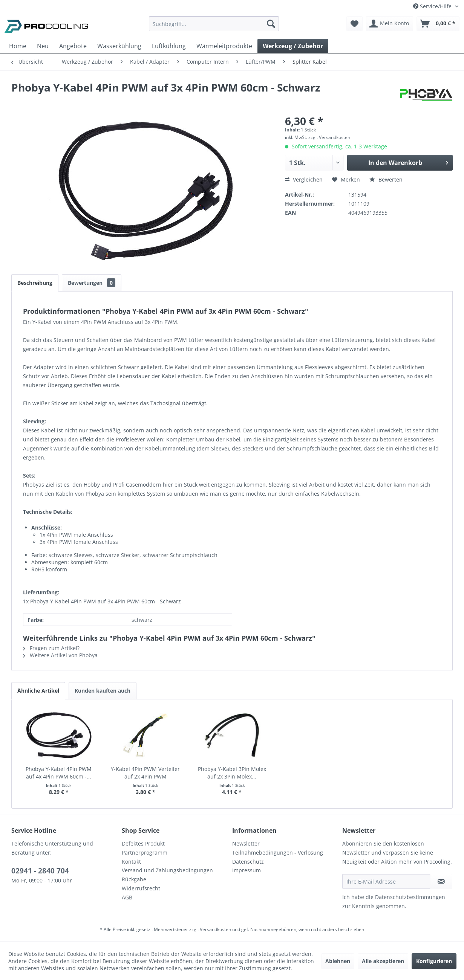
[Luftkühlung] (169, 46)
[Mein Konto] (390, 24)
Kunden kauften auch (103, 691)
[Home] (18, 46)
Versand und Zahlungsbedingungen (167, 870)
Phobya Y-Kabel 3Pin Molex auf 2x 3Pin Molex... (232, 773)
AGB (127, 897)
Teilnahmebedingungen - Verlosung (278, 853)
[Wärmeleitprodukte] (224, 46)
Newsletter (246, 843)
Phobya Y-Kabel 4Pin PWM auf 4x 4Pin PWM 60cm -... (59, 773)
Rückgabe (134, 879)
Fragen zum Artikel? (51, 648)
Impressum (247, 870)
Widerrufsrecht (141, 888)
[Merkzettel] (355, 24)
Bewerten (386, 179)
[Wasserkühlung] (119, 46)
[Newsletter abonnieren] (441, 881)
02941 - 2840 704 (40, 871)
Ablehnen (338, 961)
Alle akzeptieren (383, 961)
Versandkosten (215, 929)
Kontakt (131, 862)
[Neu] (43, 46)
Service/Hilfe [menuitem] (433, 6)
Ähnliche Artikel (38, 691)
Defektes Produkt (143, 843)
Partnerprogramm (145, 853)
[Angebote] (73, 46)
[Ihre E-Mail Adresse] (386, 881)
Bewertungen (92, 283)
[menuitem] (214, 27)
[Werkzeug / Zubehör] (293, 46)
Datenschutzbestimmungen (410, 897)
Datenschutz (248, 862)
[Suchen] (271, 24)
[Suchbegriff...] (214, 24)
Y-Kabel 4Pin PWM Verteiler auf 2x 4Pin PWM (145, 773)
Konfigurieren (434, 961)
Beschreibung (35, 283)
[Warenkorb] (438, 24)
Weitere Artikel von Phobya (60, 655)
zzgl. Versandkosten (329, 137)
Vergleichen (304, 179)
